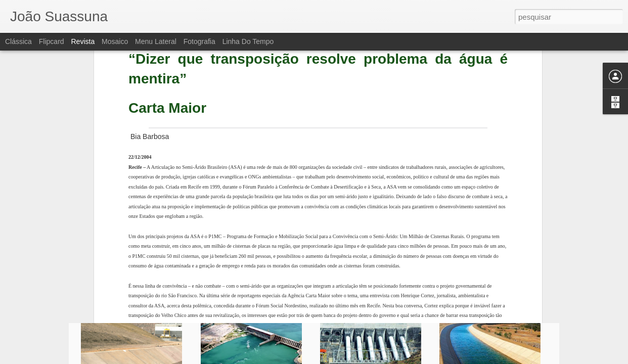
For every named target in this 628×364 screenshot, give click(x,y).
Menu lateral (156, 41)
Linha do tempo (248, 41)
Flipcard (52, 41)
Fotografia (199, 41)
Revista (83, 41)
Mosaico (115, 41)
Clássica (18, 41)
